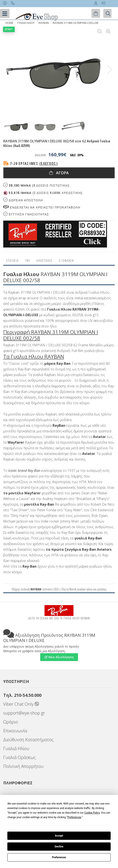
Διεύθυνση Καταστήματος (28, 740)
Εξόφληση (66, 261)
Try (28, 261)
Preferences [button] (74, 817)
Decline (59, 847)
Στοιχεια (13, 261)
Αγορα (59, 173)
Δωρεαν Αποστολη (23, 200)
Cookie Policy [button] (92, 813)
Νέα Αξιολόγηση (59, 657)
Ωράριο (11, 722)
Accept (59, 836)
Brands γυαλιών (77, 589)
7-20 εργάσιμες (34, 163)
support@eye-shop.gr (24, 713)
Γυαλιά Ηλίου (16, 748)
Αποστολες (45, 261)
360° (9, 29)
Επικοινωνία (15, 731)
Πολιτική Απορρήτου (23, 766)
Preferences (59, 857)
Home (9, 23)
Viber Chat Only (21, 704)
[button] (110, 70)
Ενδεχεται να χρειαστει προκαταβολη (42, 207)
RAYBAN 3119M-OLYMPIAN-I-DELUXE (76, 23)
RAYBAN (36, 589)
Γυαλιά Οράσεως (20, 757)
